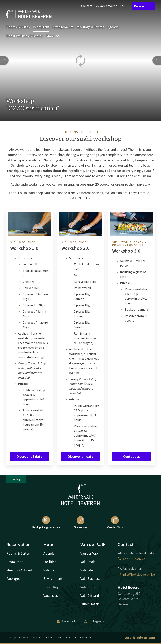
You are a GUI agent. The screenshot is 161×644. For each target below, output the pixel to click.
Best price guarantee (46, 523)
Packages (13, 579)
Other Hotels (90, 604)
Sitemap (11, 637)
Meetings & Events (90, 27)
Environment (53, 579)
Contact (87, 6)
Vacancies (51, 595)
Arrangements (63, 27)
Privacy (24, 637)
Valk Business (90, 579)
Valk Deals (88, 562)
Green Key (81, 523)
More (53, 36)
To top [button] (16, 479)
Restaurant (41, 27)
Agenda (113, 27)
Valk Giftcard (90, 595)
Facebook (67, 621)
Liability (48, 637)
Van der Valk (115, 523)
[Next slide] (157, 60)
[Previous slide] (4, 60)
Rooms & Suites (18, 27)
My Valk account (106, 6)
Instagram (94, 621)
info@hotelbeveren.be (136, 574)
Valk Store (88, 587)
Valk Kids (50, 570)
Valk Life (87, 570)
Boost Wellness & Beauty (25, 36)
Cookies (36, 637)
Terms (59, 637)
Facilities (50, 562)
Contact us (132, 457)
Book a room (143, 6)
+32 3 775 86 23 (131, 559)
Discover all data (29, 457)
